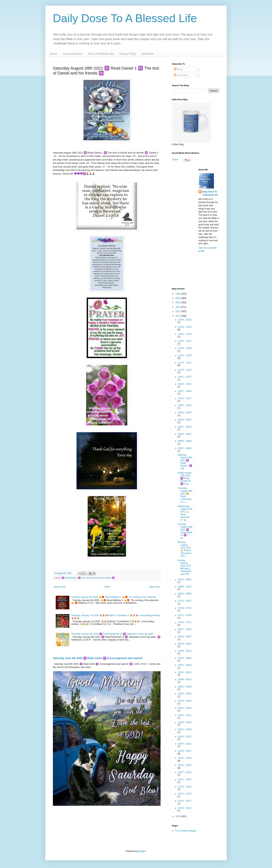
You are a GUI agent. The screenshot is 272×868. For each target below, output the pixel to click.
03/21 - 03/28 (185, 729)
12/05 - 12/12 (185, 341)
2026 (178, 294)
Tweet (175, 160)
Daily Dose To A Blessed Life (125, 18)
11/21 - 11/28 (185, 355)
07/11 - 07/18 (185, 615)
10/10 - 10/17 (185, 398)
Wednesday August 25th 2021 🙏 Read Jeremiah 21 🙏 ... (185, 513)
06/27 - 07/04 (185, 629)
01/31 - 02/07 (185, 780)
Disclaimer (148, 54)
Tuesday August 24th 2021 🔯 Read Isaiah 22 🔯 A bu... (185, 531)
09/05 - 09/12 (185, 434)
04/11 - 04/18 (185, 708)
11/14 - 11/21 (185, 363)
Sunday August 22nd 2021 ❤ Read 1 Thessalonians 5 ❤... (184, 567)
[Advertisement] (195, 225)
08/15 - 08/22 (185, 579)
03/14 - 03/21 (185, 737)
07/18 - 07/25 (185, 608)
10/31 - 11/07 (185, 377)
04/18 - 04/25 (185, 701)
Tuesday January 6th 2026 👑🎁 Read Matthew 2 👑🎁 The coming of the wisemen (114, 597)
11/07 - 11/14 (185, 370)
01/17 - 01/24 (185, 794)
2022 (178, 311)
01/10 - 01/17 (185, 801)
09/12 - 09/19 (185, 427)
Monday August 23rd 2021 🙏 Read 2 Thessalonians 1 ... (184, 549)
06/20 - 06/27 (185, 637)
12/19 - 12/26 (185, 327)
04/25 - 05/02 (185, 694)
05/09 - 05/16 (185, 680)
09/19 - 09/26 (185, 420)
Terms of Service (72, 54)
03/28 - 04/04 (185, 722)
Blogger (142, 851)
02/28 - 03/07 (185, 751)
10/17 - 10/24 (185, 391)
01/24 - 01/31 (185, 787)
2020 (178, 816)
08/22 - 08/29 (185, 448)
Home (53, 54)
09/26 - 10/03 (185, 413)
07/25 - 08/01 (185, 601)
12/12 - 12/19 (185, 334)
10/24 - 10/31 (185, 384)
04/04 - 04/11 (185, 715)
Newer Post (60, 587)
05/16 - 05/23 (185, 672)
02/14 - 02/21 (185, 765)
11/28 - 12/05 (185, 348)
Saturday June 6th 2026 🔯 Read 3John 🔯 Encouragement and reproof (98, 658)
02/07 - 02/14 (185, 772)
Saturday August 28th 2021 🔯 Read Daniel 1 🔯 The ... (185, 462)
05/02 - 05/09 (185, 687)
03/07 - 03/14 (185, 744)
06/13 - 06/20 (185, 644)
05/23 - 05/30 (185, 665)
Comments (181, 75)
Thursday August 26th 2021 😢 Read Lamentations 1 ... (185, 495)
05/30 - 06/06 (185, 658)
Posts (178, 69)
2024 (178, 303)
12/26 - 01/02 (185, 320)
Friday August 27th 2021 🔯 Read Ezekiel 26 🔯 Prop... (184, 478)
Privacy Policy (128, 54)
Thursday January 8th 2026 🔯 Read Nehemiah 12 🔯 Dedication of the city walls (112, 634)
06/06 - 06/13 (185, 651)
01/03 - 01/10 (185, 808)
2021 (178, 316)
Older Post (154, 587)
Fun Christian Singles (185, 831)
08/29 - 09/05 (185, 441)
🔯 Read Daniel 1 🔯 (71, 578)
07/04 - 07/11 (185, 622)
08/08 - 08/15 (185, 587)
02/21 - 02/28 (185, 758)
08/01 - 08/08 (185, 594)
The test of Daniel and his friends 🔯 (98, 578)
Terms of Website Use (101, 54)
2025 (178, 298)
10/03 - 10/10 (185, 405)
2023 (178, 307)
